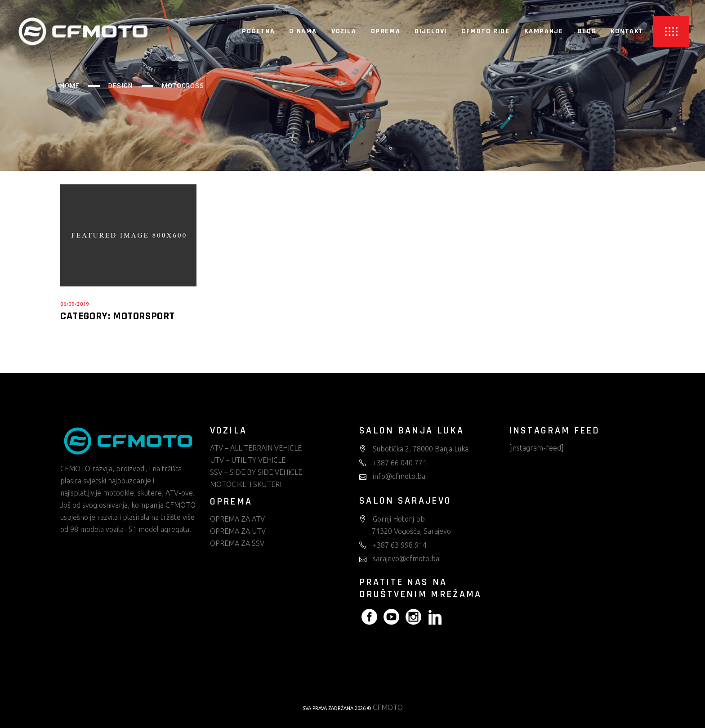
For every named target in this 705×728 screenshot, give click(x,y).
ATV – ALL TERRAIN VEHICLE (256, 448)
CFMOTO (388, 707)
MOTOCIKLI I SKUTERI (246, 484)
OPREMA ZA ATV (237, 519)
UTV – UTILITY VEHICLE (248, 460)
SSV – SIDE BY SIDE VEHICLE (256, 472)
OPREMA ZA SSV (237, 543)
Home (70, 86)
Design (120, 86)
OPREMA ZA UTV (238, 531)
